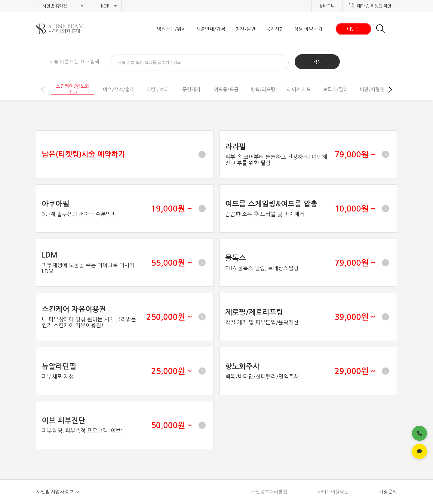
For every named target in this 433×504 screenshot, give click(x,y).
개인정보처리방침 (269, 492)
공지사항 (275, 29)
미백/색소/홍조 (118, 89)
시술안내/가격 (211, 29)
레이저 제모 (299, 89)
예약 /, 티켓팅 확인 (374, 6)
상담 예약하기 (308, 29)
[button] (390, 90)
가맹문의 (388, 492)
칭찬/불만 (246, 29)
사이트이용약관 (333, 492)
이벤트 (353, 29)
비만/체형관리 (374, 89)
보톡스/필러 (335, 89)
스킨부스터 (157, 89)
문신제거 (191, 89)
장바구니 (327, 6)
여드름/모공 (226, 89)
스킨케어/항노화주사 (72, 89)
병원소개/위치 (171, 29)
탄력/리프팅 (263, 89)
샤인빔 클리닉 (68, 29)
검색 (317, 62)
